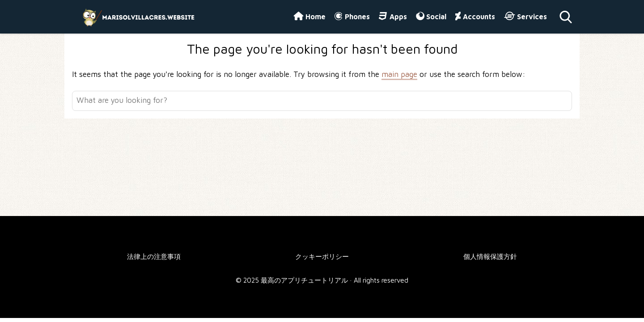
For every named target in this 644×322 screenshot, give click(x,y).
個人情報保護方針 (490, 256)
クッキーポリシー (322, 256)
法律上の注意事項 (154, 256)
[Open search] (566, 17)
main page (399, 74)
